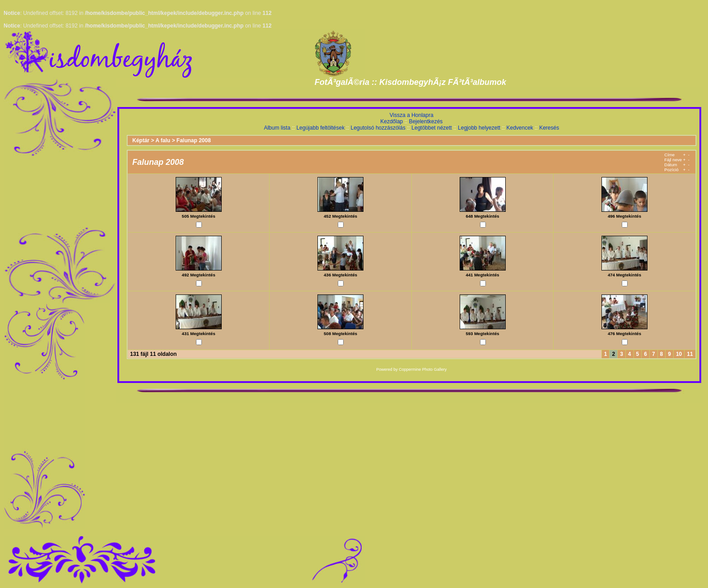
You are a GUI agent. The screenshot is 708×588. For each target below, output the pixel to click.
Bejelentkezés (426, 121)
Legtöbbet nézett (431, 128)
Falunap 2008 (194, 140)
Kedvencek (519, 128)
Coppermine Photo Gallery (423, 369)
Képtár (141, 140)
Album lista (277, 128)
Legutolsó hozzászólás (378, 128)
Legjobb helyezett (479, 128)
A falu (163, 140)
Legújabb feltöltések (320, 128)
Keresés (549, 128)
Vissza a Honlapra (412, 115)
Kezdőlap (391, 121)
